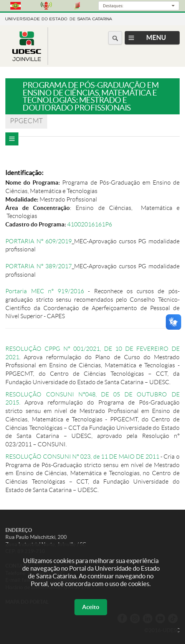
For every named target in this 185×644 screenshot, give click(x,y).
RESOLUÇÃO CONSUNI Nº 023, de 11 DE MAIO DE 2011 (82, 457)
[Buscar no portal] (115, 38)
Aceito (91, 607)
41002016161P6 (90, 224)
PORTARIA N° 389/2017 (39, 266)
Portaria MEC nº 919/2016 (45, 291)
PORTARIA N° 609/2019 (39, 241)
